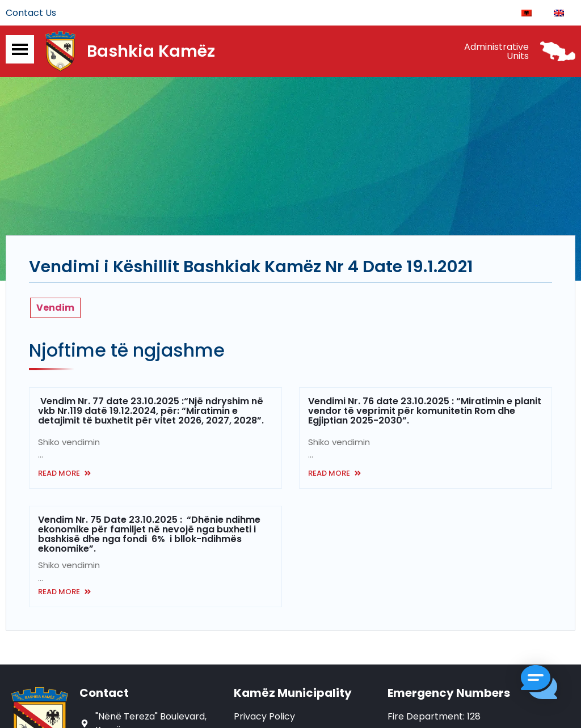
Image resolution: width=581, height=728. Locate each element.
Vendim (55, 309)
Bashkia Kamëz (151, 53)
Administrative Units (496, 52)
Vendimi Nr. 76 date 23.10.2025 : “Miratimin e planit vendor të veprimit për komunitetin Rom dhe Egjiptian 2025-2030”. (425, 412)
